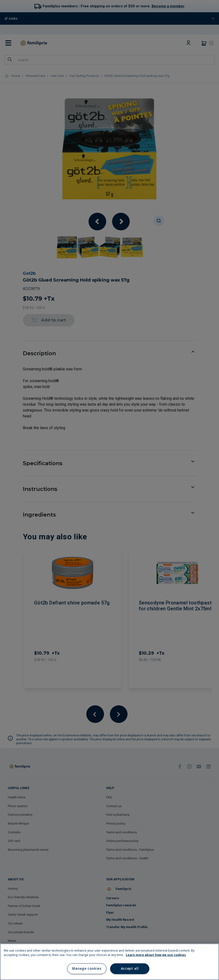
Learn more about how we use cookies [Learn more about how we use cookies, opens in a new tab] (156, 955)
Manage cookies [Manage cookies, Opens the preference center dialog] (87, 968)
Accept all (130, 968)
